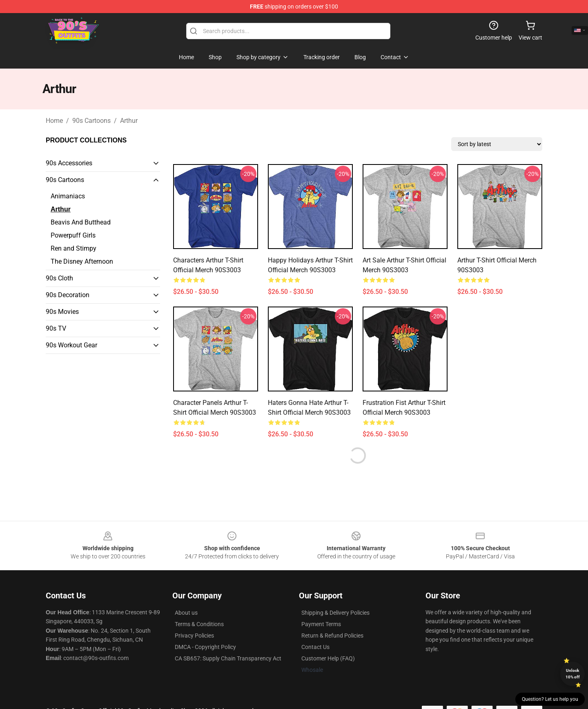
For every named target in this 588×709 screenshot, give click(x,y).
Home (54, 121)
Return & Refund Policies (332, 636)
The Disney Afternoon (82, 261)
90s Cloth (59, 278)
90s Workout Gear (71, 345)
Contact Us (315, 647)
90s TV (56, 328)
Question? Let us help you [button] (550, 699)
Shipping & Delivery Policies (335, 613)
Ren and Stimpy (73, 248)
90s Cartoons (91, 121)
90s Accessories (69, 163)
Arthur (129, 121)
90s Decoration (68, 295)
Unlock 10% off (573, 674)
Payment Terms (321, 624)
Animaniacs (68, 196)
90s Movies (62, 312)
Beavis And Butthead (81, 222)
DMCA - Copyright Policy (205, 647)
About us (186, 613)
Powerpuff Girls (73, 235)
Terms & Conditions (199, 624)
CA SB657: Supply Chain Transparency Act (228, 658)
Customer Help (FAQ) (328, 658)
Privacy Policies (194, 636)
